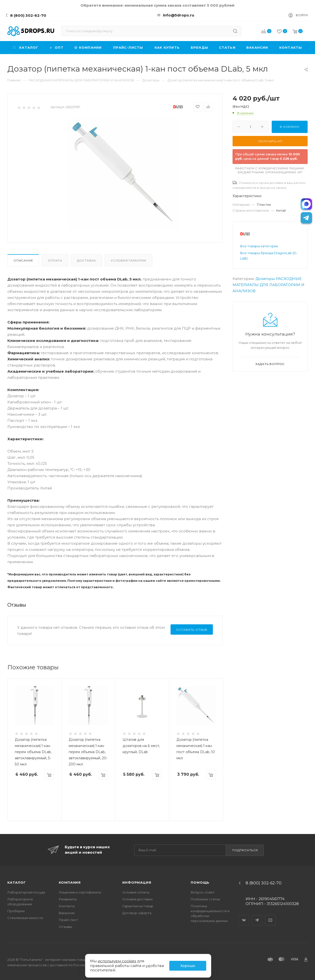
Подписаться (245, 850)
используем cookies (117, 961)
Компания (70, 882)
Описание (23, 260)
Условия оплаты (136, 892)
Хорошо (188, 966)
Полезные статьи (205, 899)
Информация (137, 882)
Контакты (67, 906)
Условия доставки (137, 899)
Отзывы (65, 927)
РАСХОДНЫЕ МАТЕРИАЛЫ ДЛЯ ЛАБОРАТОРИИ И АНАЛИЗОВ (268, 285)
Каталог (17, 882)
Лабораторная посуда (26, 892)
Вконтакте (244, 916)
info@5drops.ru (179, 15)
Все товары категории (259, 246)
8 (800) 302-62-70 (28, 15)
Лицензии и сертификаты (80, 892)
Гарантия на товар (138, 906)
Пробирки (16, 911)
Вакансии (67, 913)
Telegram (257, 916)
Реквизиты (68, 899)
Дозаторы (265, 279)
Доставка (87, 260)
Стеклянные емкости (25, 918)
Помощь (200, 882)
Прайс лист (68, 920)
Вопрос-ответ (203, 892)
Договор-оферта (137, 913)
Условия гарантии (128, 260)
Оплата (55, 260)
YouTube (270, 916)
